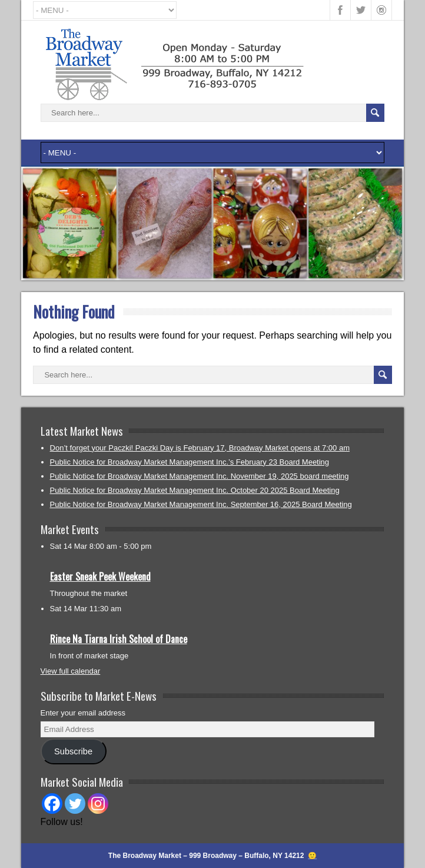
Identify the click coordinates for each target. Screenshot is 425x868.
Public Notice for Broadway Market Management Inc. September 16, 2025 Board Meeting (201, 504)
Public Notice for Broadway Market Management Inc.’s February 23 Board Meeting (190, 462)
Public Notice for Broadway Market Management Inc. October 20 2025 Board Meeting (195, 490)
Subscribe (73, 751)
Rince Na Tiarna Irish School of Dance (119, 639)
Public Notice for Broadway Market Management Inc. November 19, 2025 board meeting (200, 476)
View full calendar (71, 671)
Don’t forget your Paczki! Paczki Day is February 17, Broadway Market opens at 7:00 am (200, 448)
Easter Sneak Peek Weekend (100, 577)
